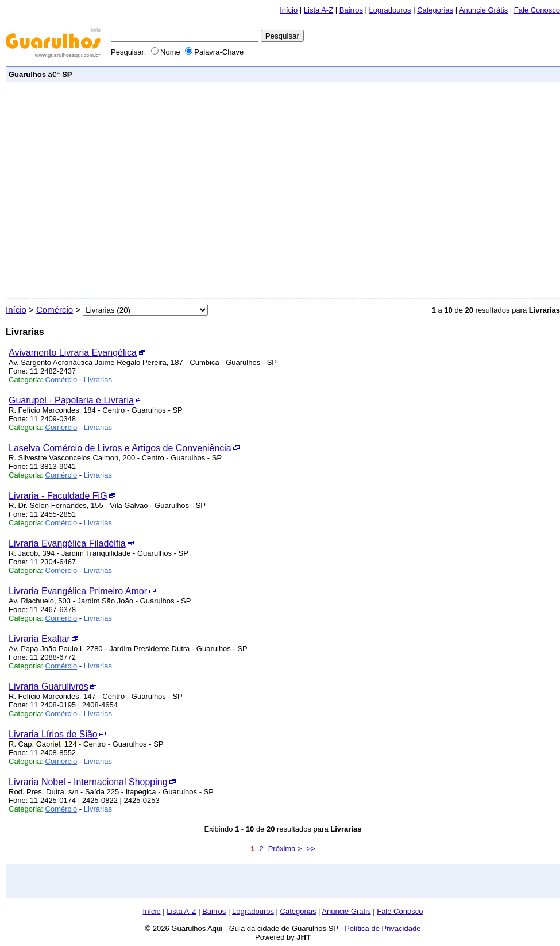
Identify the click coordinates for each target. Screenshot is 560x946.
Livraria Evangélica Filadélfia (67, 543)
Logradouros (390, 10)
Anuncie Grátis (483, 10)
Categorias (435, 10)
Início (289, 10)
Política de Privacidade (383, 928)
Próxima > (285, 849)
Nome (167, 52)
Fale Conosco (537, 10)
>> (311, 849)
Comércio (55, 309)
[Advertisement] (108, 191)
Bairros (351, 10)
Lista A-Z (318, 10)
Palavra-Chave (214, 52)
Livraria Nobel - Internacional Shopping (88, 782)
